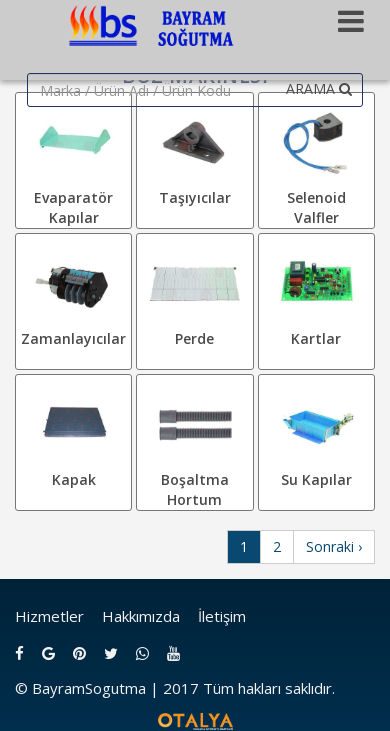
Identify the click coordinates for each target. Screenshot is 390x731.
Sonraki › (334, 546)
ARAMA (319, 88)
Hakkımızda (141, 616)
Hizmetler (49, 616)
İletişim (222, 616)
